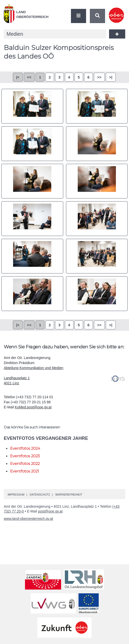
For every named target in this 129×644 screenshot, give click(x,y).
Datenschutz (40, 495)
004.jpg (97, 144)
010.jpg (97, 256)
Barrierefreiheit (69, 495)
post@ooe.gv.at (50, 511)
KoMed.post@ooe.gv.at (33, 407)
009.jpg (32, 256)
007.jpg (32, 219)
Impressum (16, 495)
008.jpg (97, 219)
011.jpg (32, 294)
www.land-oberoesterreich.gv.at (28, 519)
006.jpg (97, 181)
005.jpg (32, 181)
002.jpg (97, 106)
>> (99, 77)
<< (29, 77)
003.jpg (32, 144)
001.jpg (32, 106)
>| (111, 77)
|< (18, 77)
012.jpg (97, 294)
